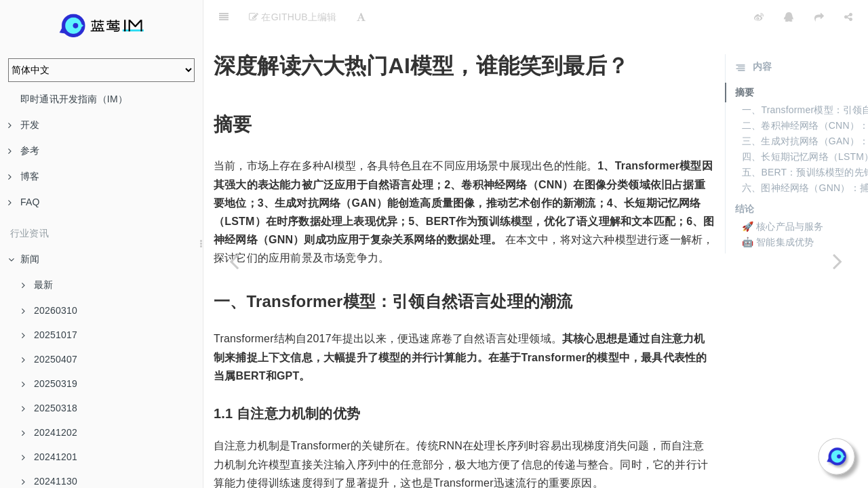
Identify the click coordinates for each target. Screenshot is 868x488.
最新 (37, 285)
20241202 (50, 432)
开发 (24, 125)
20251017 (50, 335)
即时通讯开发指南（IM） (74, 99)
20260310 (50, 310)
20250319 (50, 384)
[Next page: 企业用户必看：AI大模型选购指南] (837, 261)
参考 (24, 150)
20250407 (50, 359)
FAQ (24, 202)
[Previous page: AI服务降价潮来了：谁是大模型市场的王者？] (234, 261)
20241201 (50, 457)
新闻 (24, 259)
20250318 (50, 408)
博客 (24, 176)
